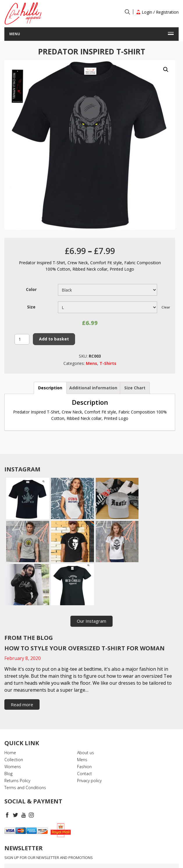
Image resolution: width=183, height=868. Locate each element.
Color (31, 289)
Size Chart (135, 388)
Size (31, 307)
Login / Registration (157, 12)
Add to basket (54, 339)
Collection (14, 717)
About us (86, 710)
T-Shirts (108, 363)
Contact (85, 731)
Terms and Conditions (25, 744)
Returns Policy (17, 737)
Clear (166, 307)
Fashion (84, 724)
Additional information (93, 388)
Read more (22, 661)
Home (10, 710)
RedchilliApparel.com (49, 860)
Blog (8, 731)
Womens (13, 724)
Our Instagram (91, 578)
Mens (91, 363)
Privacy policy (89, 737)
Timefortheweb (153, 860)
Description (50, 388)
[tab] (50, 388)
